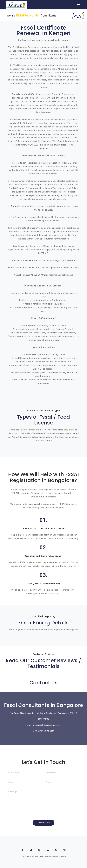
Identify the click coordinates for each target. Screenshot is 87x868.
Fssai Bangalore (59, 856)
